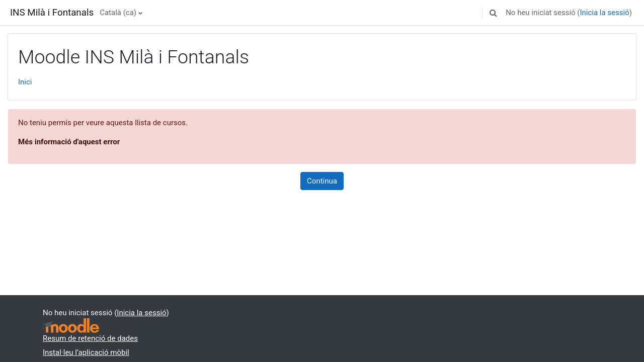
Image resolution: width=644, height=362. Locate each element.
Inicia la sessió (604, 13)
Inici (25, 82)
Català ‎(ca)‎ (118, 13)
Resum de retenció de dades (90, 338)
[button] (493, 13)
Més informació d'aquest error (69, 142)
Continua (322, 181)
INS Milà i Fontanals (52, 13)
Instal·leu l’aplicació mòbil (86, 352)
